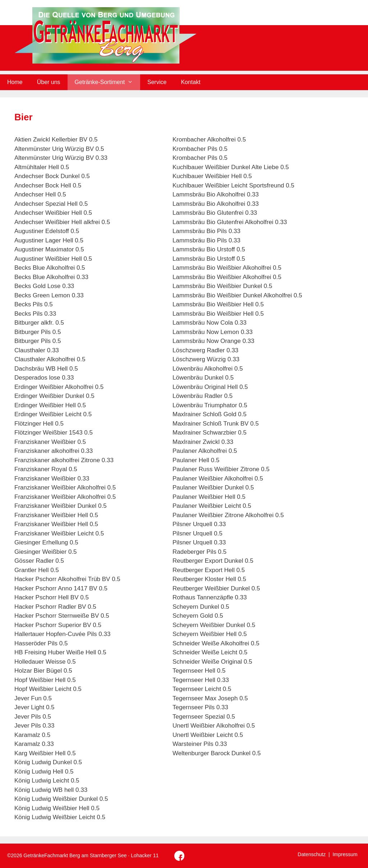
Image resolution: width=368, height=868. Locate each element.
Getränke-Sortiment (107, 82)
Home (15, 82)
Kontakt (190, 82)
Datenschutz (312, 854)
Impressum (345, 854)
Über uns (49, 82)
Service (157, 82)
